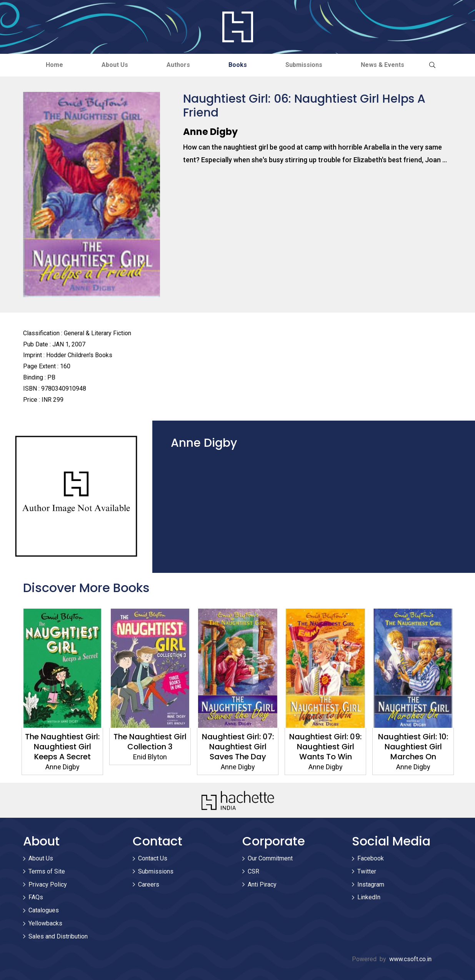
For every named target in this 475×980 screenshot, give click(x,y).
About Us (115, 65)
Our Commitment (270, 858)
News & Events (382, 65)
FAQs (36, 897)
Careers (149, 884)
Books (238, 65)
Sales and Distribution (58, 936)
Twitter (367, 871)
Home (54, 65)
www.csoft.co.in (410, 959)
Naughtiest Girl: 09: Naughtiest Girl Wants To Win (325, 747)
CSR (253, 871)
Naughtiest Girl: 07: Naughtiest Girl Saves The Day (237, 747)
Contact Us (153, 858)
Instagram (371, 884)
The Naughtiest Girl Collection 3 (150, 742)
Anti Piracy (262, 884)
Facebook (371, 858)
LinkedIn (369, 897)
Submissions (304, 65)
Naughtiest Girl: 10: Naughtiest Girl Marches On (413, 747)
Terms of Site (47, 871)
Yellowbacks (45, 923)
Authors (178, 65)
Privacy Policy (48, 884)
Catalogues (44, 910)
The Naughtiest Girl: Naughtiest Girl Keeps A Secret (62, 747)
